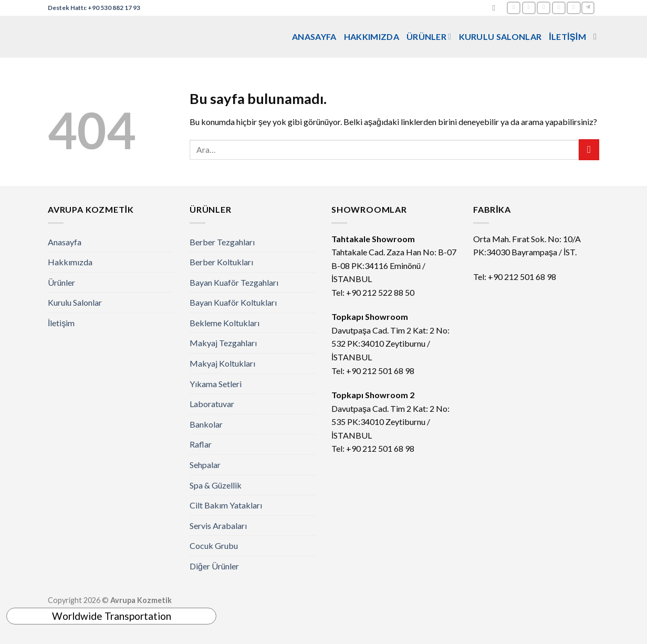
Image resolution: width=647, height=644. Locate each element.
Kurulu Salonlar (500, 37)
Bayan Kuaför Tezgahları (234, 282)
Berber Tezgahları (222, 242)
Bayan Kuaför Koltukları (233, 302)
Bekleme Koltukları (225, 323)
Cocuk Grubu (214, 546)
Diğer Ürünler (214, 566)
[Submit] (589, 149)
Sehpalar (205, 465)
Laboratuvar (212, 404)
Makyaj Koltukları (222, 363)
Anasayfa (314, 37)
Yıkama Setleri (216, 384)
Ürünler (429, 37)
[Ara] (496, 8)
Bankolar (206, 424)
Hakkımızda (372, 37)
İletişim (567, 37)
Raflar (201, 444)
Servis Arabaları (218, 526)
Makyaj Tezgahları (223, 343)
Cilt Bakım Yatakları (226, 505)
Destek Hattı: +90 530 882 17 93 (94, 8)
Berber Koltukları (221, 262)
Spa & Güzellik (216, 485)
